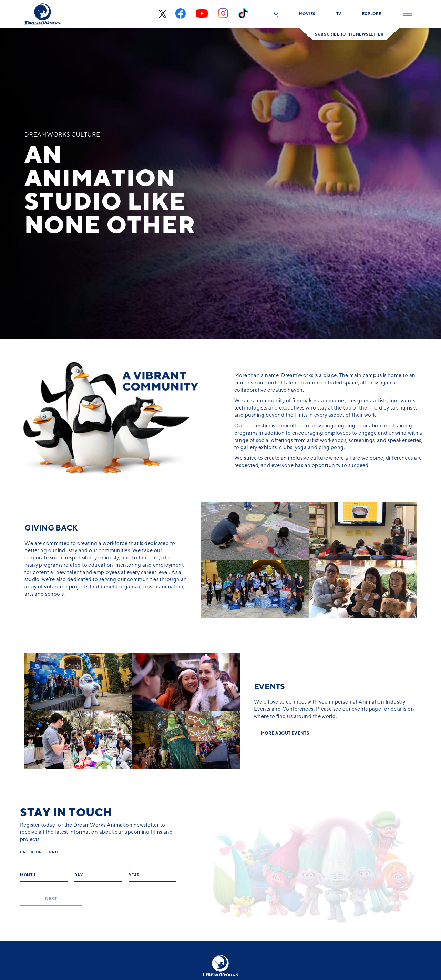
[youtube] (202, 14)
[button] (276, 14)
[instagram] (223, 14)
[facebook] (181, 14)
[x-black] (162, 14)
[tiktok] (243, 14)
